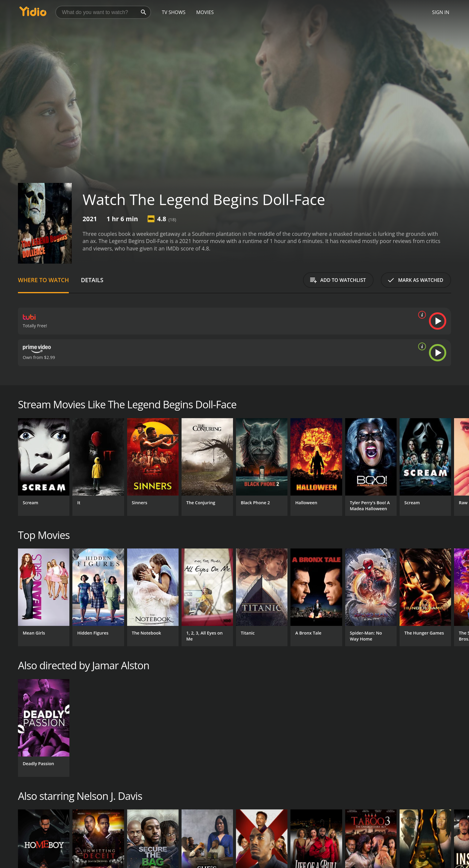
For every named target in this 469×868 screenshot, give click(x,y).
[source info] (421, 315)
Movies (205, 12)
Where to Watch (43, 280)
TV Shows (174, 12)
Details (92, 280)
